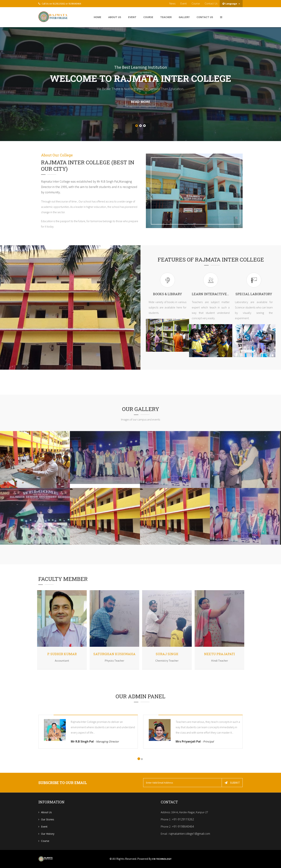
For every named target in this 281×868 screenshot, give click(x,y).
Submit (232, 783)
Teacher (166, 17)
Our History (48, 834)
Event (184, 3)
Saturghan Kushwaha (114, 654)
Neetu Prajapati (220, 654)
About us (46, 812)
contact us (211, 3)
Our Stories (48, 819)
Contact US (205, 17)
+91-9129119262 (183, 819)
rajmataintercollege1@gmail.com (189, 834)
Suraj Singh (167, 654)
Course (196, 3)
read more (140, 102)
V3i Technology (162, 859)
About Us (115, 17)
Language (231, 4)
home (97, 17)
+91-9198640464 (183, 826)
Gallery (184, 17)
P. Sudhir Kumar (62, 654)
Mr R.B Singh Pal (95, 741)
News (172, 3)
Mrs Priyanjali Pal (195, 741)
